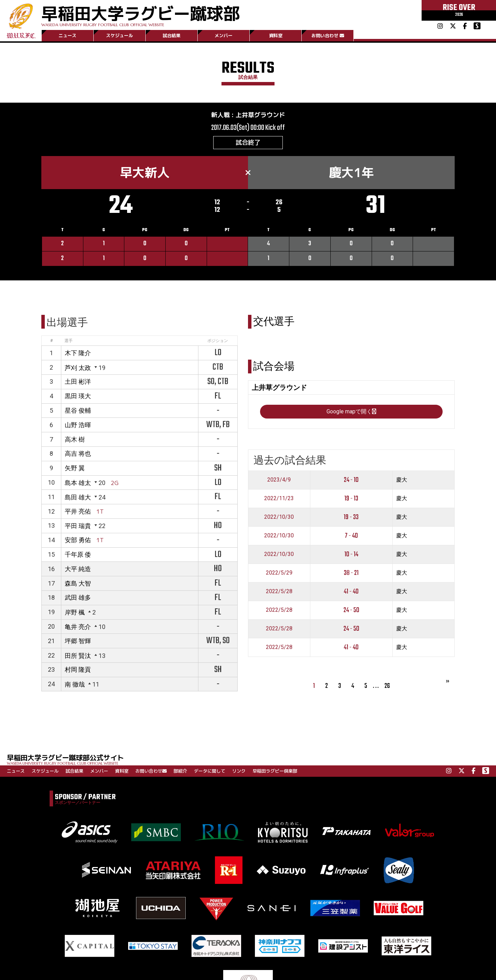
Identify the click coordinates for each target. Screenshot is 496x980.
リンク (239, 771)
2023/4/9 (279, 480)
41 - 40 (351, 592)
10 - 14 (351, 554)
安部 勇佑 (78, 540)
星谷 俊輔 (78, 410)
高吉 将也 (78, 453)
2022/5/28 (279, 591)
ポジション (218, 341)
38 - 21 (351, 573)
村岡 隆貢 (78, 669)
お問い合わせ (328, 35)
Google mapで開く (351, 411)
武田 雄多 (78, 597)
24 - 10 (351, 480)
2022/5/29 (279, 573)
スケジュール (120, 35)
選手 (69, 341)
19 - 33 (351, 517)
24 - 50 (351, 610)
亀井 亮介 (78, 627)
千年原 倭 (78, 554)
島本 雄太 (78, 483)
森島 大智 (78, 583)
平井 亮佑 (78, 511)
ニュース (68, 35)
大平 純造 (78, 569)
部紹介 (180, 771)
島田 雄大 (78, 497)
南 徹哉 (75, 684)
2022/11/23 (279, 498)
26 (387, 686)
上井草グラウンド (260, 115)
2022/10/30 (279, 517)
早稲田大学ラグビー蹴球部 (141, 14)
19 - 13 (351, 499)
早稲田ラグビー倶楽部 (275, 771)
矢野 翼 (75, 468)
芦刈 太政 (78, 368)
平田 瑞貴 (78, 526)
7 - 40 (351, 536)
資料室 (276, 35)
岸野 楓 (75, 612)
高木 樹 (75, 439)
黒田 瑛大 (78, 396)
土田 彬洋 (78, 381)
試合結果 (172, 35)
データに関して (210, 771)
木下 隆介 (78, 353)
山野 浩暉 (78, 425)
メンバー (224, 35)
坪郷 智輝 (78, 641)
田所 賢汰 (78, 656)
